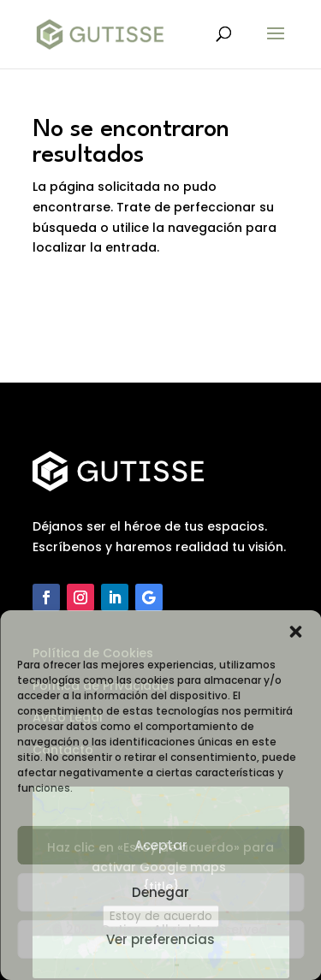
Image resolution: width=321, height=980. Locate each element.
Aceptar (161, 845)
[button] (295, 632)
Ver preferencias (160, 939)
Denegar (160, 892)
